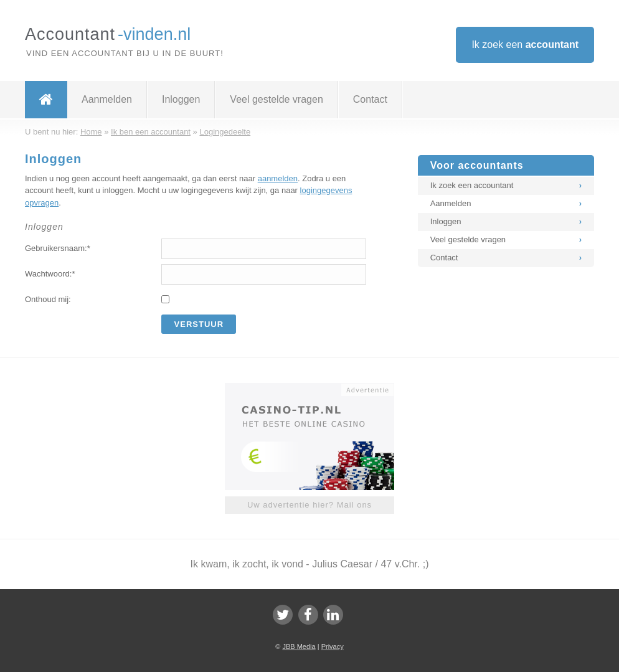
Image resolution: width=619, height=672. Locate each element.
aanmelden (278, 178)
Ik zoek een (525, 45)
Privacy (333, 646)
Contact (370, 99)
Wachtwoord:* (50, 274)
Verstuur (199, 324)
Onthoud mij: (48, 299)
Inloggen (181, 99)
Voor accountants (477, 165)
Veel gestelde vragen (276, 99)
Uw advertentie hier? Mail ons (309, 505)
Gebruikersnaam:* (58, 248)
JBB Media (299, 646)
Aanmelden (107, 99)
